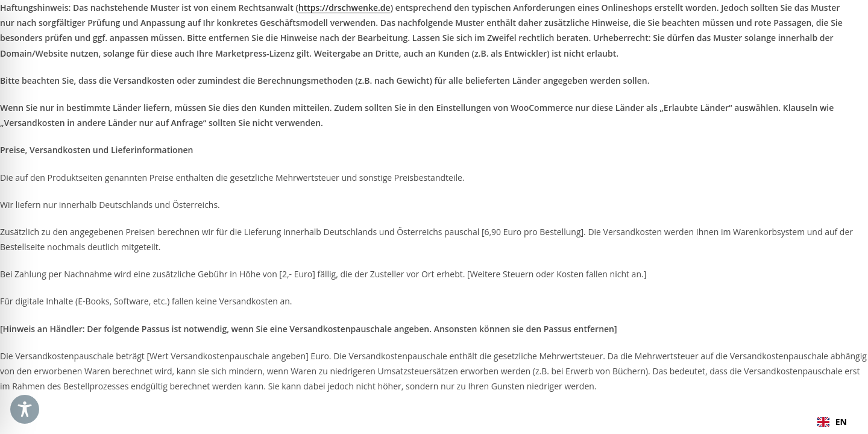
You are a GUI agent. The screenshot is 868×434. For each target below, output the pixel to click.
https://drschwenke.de (344, 8)
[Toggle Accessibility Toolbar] (25, 409)
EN (832, 422)
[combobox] (832, 422)
